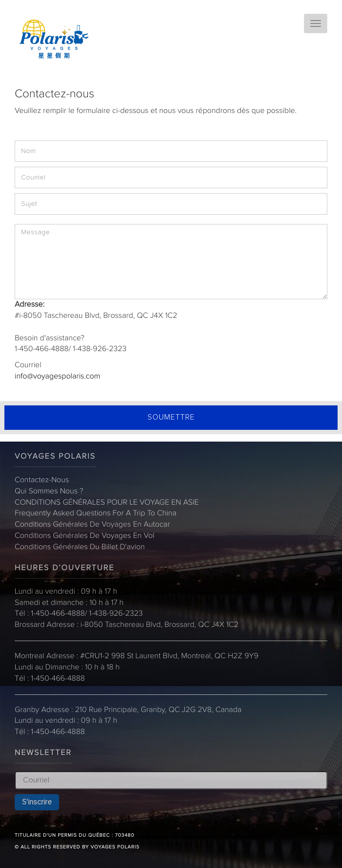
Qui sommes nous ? (49, 491)
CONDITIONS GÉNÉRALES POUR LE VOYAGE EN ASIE (107, 503)
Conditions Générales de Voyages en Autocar (92, 525)
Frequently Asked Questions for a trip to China (96, 513)
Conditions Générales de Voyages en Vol (85, 536)
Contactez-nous (42, 480)
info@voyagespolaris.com (57, 377)
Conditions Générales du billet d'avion (80, 547)
